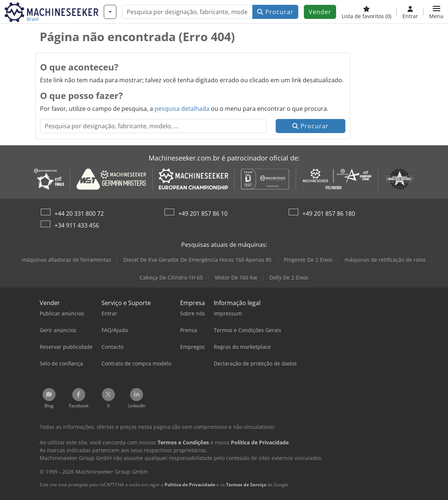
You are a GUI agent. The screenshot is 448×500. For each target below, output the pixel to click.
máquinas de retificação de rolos (385, 260)
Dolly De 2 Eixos (289, 277)
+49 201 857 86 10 (203, 213)
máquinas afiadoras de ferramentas (67, 260)
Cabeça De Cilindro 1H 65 (171, 277)
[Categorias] (110, 12)
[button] (436, 12)
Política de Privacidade (190, 485)
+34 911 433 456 (77, 225)
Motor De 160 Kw (236, 277)
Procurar (275, 12)
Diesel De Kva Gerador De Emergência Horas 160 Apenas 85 (198, 260)
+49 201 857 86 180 (329, 213)
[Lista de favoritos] (366, 12)
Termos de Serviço (246, 485)
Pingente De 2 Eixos (308, 260)
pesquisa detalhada (182, 109)
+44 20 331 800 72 (79, 213)
